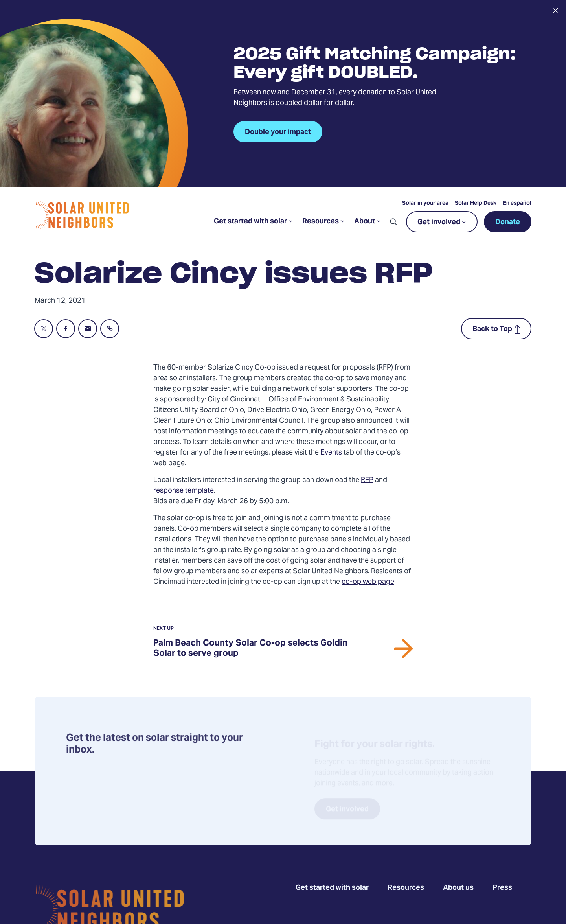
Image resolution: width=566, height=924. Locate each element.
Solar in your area (425, 204)
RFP (367, 480)
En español (517, 204)
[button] (393, 222)
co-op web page (368, 582)
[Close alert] (555, 11)
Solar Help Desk (476, 204)
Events (331, 453)
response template (184, 491)
